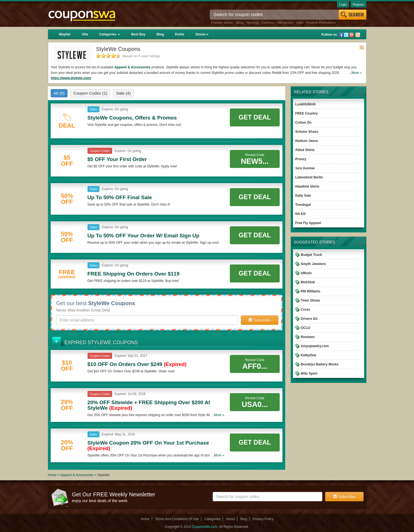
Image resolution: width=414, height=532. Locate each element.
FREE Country (306, 113)
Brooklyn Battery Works (320, 364)
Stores (202, 34)
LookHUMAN (305, 104)
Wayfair (65, 34)
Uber (299, 23)
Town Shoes (310, 300)
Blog (160, 34)
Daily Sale (303, 196)
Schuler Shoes (307, 132)
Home (52, 475)
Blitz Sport (309, 373)
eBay (240, 23)
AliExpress (285, 23)
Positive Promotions (321, 23)
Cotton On (303, 123)
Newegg (253, 23)
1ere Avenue (305, 168)
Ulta (85, 34)
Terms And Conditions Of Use (177, 519)
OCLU (305, 328)
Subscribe (259, 320)
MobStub (308, 282)
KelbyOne (308, 355)
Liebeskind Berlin (309, 177)
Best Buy (138, 34)
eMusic (306, 273)
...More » (355, 73)
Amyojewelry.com (315, 346)
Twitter (346, 35)
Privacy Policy (263, 519)
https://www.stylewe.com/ (71, 78)
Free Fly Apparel (308, 223)
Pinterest (351, 35)
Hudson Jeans (307, 141)
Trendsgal (303, 205)
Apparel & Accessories (132, 67)
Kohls (180, 34)
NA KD (300, 214)
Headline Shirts (307, 186)
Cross (305, 310)
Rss (358, 35)
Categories (110, 34)
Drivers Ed (309, 319)
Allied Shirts (305, 150)
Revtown (308, 337)
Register (358, 4)
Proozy (301, 159)
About (230, 519)
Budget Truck (311, 255)
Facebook (341, 35)
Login (343, 4)
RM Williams (311, 291)
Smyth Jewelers (313, 264)
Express (268, 23)
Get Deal (255, 117)
